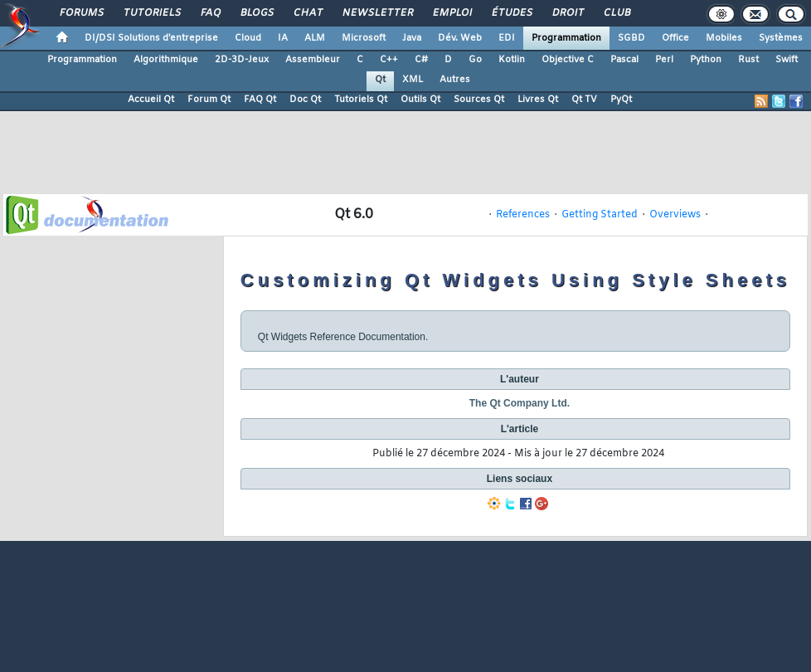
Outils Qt (420, 100)
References (523, 215)
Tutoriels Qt (361, 100)
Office (675, 38)
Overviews (675, 215)
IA (283, 38)
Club (616, 13)
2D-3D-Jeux (242, 60)
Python (706, 60)
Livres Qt (538, 100)
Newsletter (377, 13)
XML (413, 80)
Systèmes (781, 38)
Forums (81, 13)
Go (475, 60)
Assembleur (313, 60)
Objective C (568, 60)
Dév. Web (460, 38)
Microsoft (364, 38)
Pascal (624, 60)
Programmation (566, 38)
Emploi (452, 13)
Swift (787, 60)
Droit (567, 13)
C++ (389, 60)
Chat (307, 13)
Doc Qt (305, 100)
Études (511, 13)
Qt (380, 80)
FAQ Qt (260, 100)
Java (412, 38)
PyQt (621, 100)
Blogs (256, 13)
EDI (507, 38)
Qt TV (584, 100)
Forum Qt (209, 100)
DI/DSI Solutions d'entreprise (151, 38)
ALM (315, 38)
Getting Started (600, 215)
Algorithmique (166, 60)
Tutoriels (151, 13)
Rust (748, 60)
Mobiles (724, 38)
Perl (664, 60)
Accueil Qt (151, 100)
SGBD (631, 38)
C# (421, 60)
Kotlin (512, 60)
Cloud (248, 38)
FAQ (210, 13)
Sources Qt (479, 100)
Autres (455, 80)
